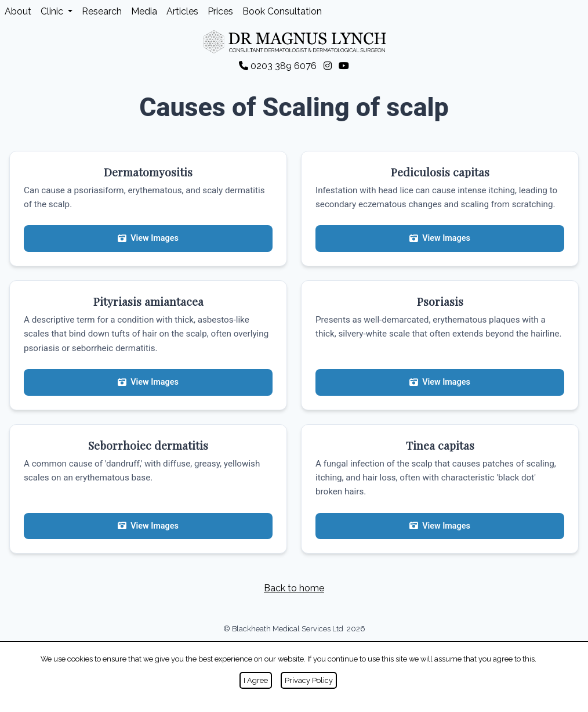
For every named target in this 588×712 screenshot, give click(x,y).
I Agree (256, 680)
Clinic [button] (53, 11)
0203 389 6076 (279, 66)
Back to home (294, 588)
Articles (182, 11)
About (18, 11)
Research (102, 11)
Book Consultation (282, 11)
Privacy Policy (309, 680)
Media (144, 11)
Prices (220, 11)
